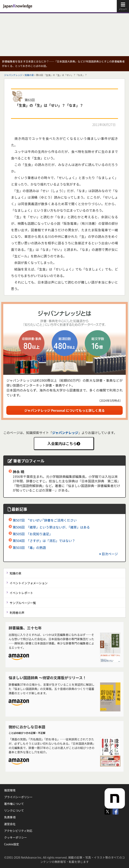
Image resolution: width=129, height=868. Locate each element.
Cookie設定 (12, 844)
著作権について (14, 804)
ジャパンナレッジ (13, 75)
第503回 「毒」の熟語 (29, 548)
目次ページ (109, 554)
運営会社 (10, 824)
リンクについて (14, 810)
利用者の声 (17, 613)
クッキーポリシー (15, 837)
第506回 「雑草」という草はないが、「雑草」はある (51, 527)
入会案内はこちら (64, 443)
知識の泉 (29, 75)
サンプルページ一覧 (23, 603)
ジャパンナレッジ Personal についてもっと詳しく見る (64, 410)
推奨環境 (10, 790)
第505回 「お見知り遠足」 (33, 534)
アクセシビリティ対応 (18, 831)
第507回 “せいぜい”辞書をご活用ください (45, 520)
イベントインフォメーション (29, 583)
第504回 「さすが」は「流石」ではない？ (44, 541)
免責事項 (10, 817)
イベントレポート (21, 593)
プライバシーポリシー (18, 797)
